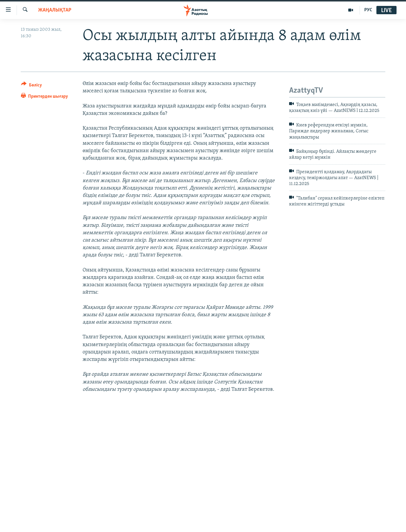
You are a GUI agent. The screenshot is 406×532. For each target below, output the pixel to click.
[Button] (32, 86)
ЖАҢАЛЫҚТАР (55, 10)
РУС (368, 10)
